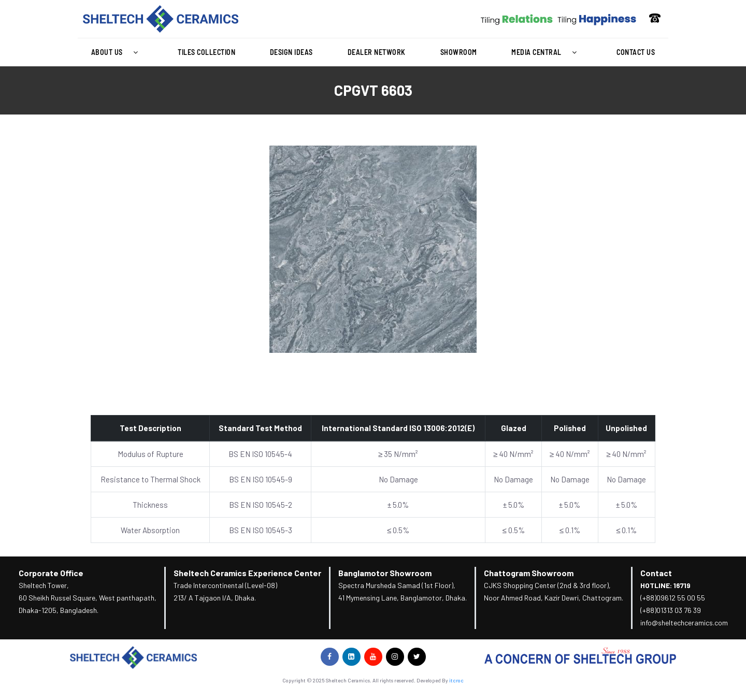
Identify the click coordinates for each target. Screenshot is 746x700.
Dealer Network (377, 52)
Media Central (547, 52)
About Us (117, 52)
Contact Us (636, 52)
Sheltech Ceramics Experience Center (247, 573)
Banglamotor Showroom (385, 573)
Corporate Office (51, 573)
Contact (656, 573)
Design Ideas (291, 52)
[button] (117, 52)
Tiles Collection (206, 52)
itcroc (456, 680)
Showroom (459, 52)
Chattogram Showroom (529, 573)
